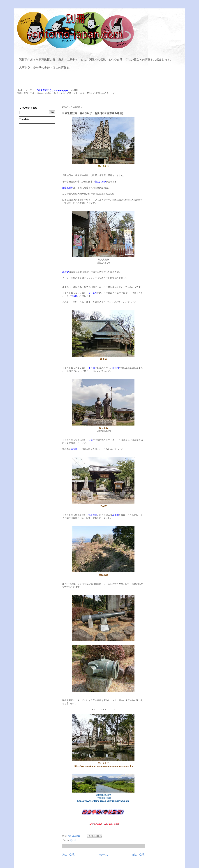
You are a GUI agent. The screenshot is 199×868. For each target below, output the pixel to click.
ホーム (103, 855)
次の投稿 (68, 855)
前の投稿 (138, 855)
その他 (73, 840)
